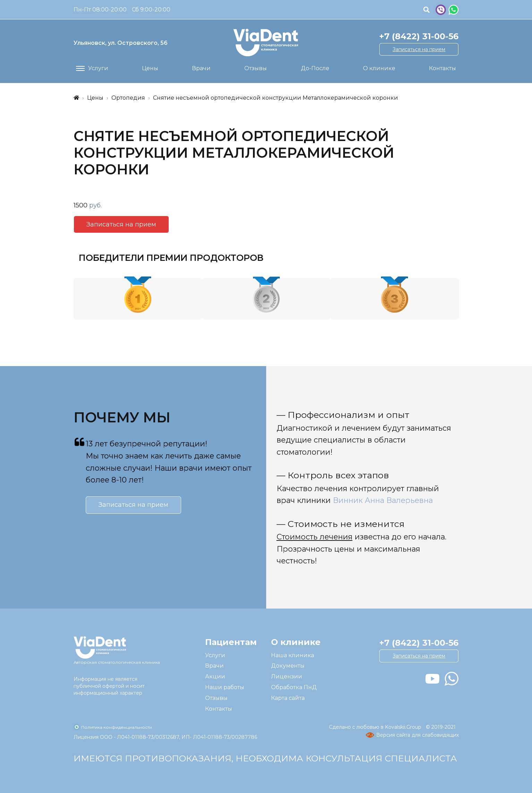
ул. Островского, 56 (121, 43)
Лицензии (287, 676)
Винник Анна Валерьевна (383, 500)
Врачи (214, 666)
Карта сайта (288, 698)
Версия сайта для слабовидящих (417, 735)
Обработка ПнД (294, 687)
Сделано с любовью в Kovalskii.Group (376, 727)
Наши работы (225, 687)
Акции (215, 676)
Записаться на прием (419, 49)
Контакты (219, 709)
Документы (288, 666)
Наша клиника (293, 655)
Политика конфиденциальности (117, 727)
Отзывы (216, 698)
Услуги (215, 655)
